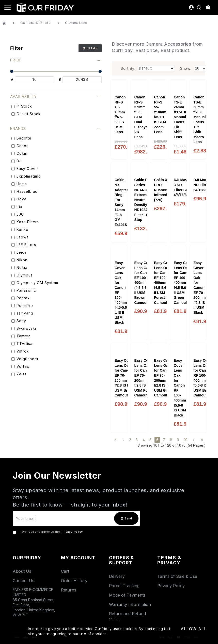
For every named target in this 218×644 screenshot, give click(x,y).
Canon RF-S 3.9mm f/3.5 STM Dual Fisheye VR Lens (141, 117)
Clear (92, 48)
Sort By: (128, 68)
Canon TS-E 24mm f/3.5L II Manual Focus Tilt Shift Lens (180, 117)
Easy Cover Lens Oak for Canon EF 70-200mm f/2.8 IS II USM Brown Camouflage (125, 378)
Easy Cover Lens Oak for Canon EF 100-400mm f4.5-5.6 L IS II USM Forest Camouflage (164, 283)
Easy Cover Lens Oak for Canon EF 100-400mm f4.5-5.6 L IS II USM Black (121, 293)
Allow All (194, 629)
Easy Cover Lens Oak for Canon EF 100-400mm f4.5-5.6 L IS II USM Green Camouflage (184, 283)
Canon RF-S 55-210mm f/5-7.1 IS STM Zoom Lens (160, 115)
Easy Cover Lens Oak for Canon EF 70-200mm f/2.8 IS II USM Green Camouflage (164, 378)
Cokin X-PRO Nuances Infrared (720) (161, 190)
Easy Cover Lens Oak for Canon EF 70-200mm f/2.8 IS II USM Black (199, 288)
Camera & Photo (36, 23)
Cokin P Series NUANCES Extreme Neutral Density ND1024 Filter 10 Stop (143, 200)
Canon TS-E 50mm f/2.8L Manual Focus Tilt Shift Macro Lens (199, 119)
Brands (18, 129)
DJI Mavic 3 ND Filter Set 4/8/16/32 (182, 187)
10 (186, 440)
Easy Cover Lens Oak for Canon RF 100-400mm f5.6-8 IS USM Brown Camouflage (204, 378)
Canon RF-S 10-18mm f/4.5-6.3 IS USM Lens (120, 115)
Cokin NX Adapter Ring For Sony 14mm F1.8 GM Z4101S (121, 202)
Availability (24, 97)
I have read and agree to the (48, 532)
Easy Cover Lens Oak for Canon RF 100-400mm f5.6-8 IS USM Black (180, 388)
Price (16, 60)
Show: (186, 68)
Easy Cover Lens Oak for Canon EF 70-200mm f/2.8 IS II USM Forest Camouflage (145, 378)
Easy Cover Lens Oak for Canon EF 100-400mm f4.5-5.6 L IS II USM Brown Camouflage (145, 283)
